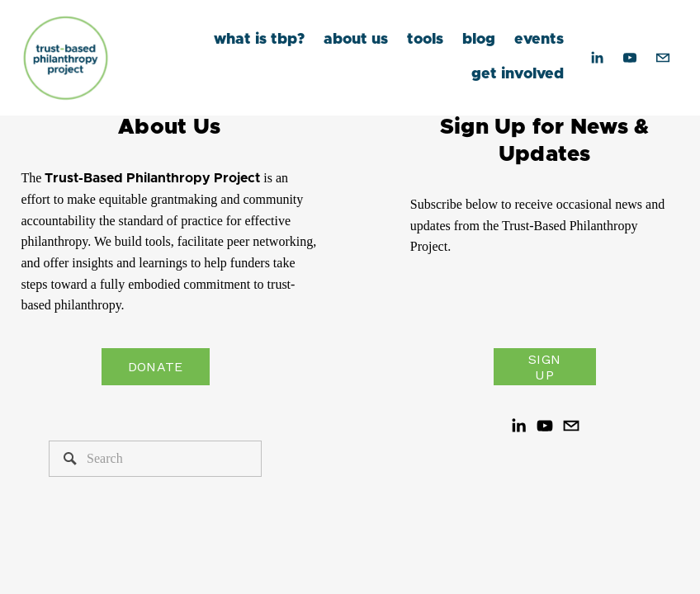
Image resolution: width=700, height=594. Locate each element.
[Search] (155, 459)
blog (479, 40)
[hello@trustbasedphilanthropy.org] (663, 58)
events (539, 40)
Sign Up (544, 367)
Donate (156, 367)
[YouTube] (630, 58)
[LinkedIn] (597, 58)
